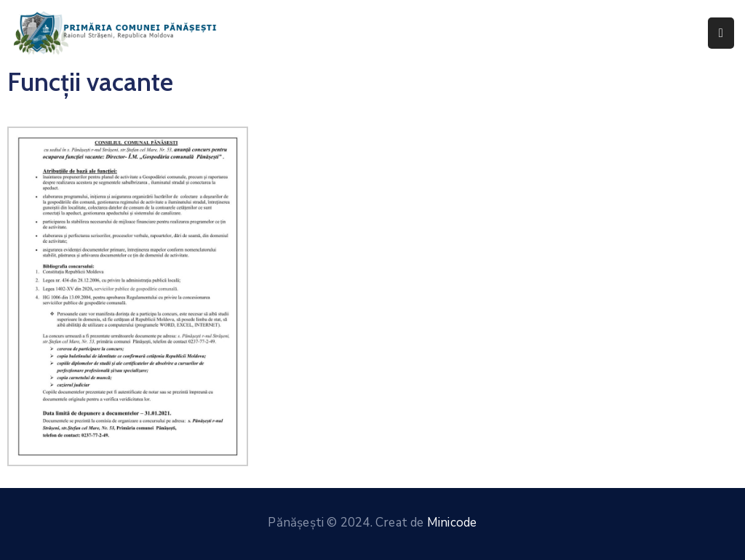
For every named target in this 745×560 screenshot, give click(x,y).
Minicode (452, 523)
